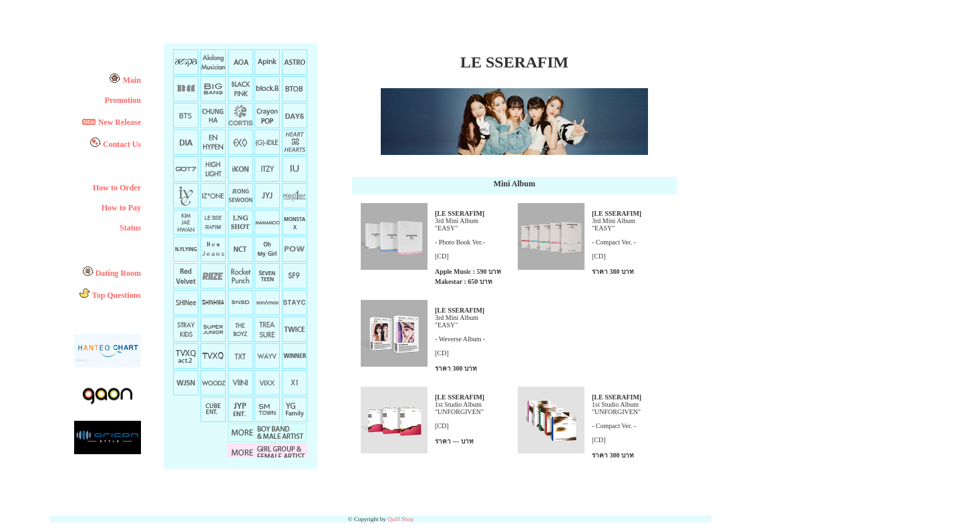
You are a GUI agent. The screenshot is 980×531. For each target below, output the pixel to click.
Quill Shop (400, 519)
